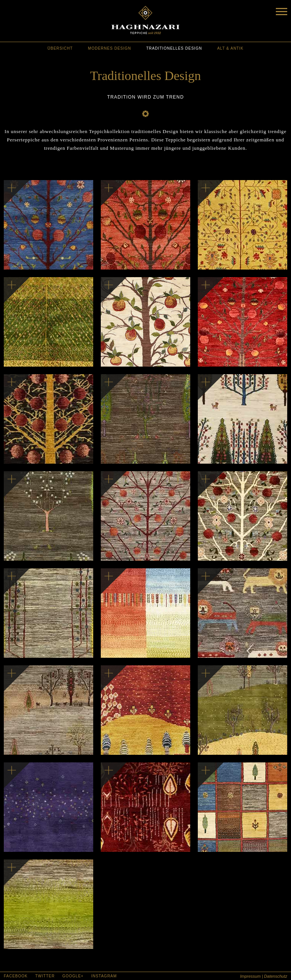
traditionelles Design (174, 48)
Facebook (16, 976)
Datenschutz (276, 976)
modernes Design (110, 48)
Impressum (250, 976)
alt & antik (230, 48)
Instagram (104, 976)
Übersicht (60, 48)
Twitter (45, 976)
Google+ (73, 976)
